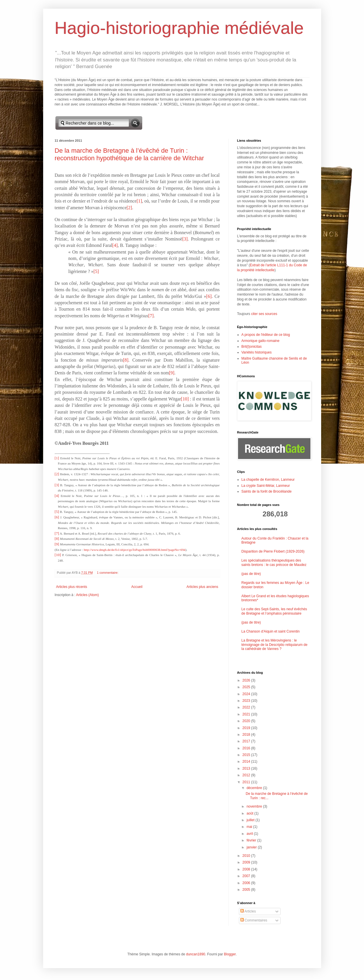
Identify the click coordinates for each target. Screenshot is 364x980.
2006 (247, 883)
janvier (252, 847)
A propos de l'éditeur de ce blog (266, 335)
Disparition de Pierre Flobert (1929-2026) (273, 551)
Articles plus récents (72, 587)
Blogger (230, 954)
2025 (247, 687)
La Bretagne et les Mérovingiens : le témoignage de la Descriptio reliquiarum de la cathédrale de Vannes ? (275, 645)
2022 (247, 707)
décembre (255, 788)
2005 (247, 890)
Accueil (137, 587)
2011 (247, 782)
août (250, 813)
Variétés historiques (257, 352)
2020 (247, 721)
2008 (247, 869)
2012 (247, 775)
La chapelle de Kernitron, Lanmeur (268, 480)
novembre (255, 806)
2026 (247, 680)
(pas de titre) (251, 574)
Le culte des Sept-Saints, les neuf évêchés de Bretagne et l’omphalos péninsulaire (274, 611)
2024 (247, 694)
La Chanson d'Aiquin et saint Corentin (271, 631)
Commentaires (254, 920)
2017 (247, 741)
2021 (247, 714)
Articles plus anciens (202, 587)
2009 (247, 862)
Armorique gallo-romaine (260, 341)
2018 (247, 735)
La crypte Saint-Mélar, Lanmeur (266, 486)
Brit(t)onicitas (252, 347)
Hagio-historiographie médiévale (179, 28)
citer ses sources (264, 314)
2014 (247, 762)
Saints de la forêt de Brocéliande (267, 491)
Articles (248, 911)
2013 (247, 768)
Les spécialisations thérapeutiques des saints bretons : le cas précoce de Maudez (274, 562)
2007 (247, 876)
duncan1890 (195, 954)
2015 (247, 755)
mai (250, 827)
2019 (247, 728)
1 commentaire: (108, 573)
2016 (247, 748)
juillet (251, 820)
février (252, 840)
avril (250, 834)
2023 (247, 701)
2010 (247, 856)
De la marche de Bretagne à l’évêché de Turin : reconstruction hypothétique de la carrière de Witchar (129, 154)
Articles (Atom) (88, 595)
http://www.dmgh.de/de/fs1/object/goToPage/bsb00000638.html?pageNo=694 (135, 550)
